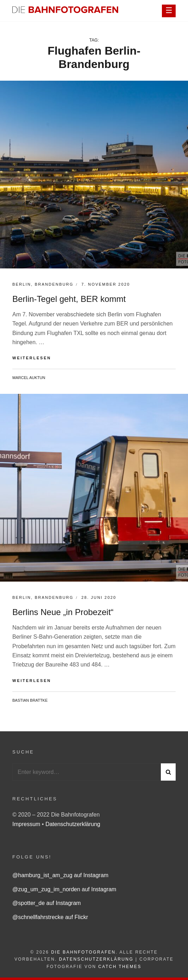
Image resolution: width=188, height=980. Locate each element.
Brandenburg (54, 284)
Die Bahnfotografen (83, 952)
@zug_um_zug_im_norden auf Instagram (64, 889)
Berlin (22, 284)
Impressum (27, 824)
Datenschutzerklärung (73, 824)
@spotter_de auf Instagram (47, 903)
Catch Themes (120, 967)
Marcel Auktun (29, 378)
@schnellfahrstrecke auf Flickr (50, 917)
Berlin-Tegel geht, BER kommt (69, 299)
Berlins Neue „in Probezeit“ (63, 612)
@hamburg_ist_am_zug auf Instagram (60, 875)
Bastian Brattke (30, 700)
